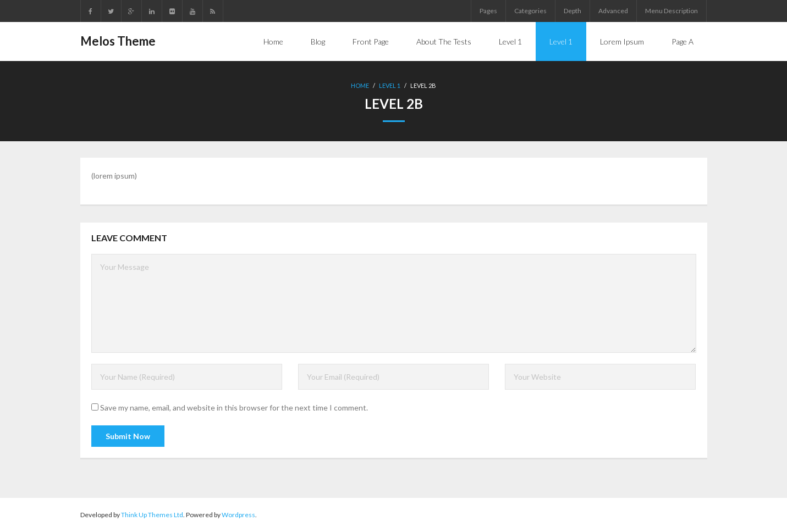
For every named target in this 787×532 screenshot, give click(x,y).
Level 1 (390, 85)
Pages (488, 11)
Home (360, 85)
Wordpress (238, 515)
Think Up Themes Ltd (152, 515)
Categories (530, 11)
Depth (573, 11)
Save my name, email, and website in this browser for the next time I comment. (234, 408)
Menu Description (672, 11)
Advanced (613, 11)
